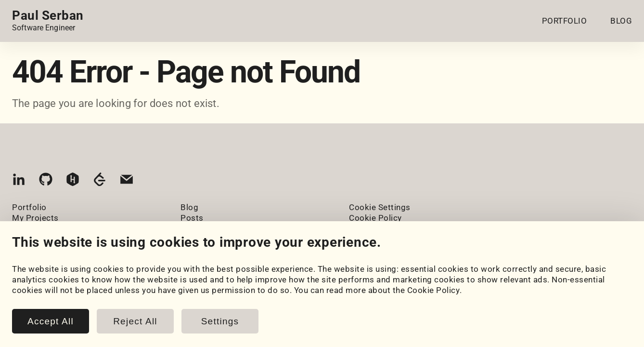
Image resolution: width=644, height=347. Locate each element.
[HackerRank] (73, 181)
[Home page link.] (48, 21)
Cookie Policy (434, 290)
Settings (220, 321)
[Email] (127, 181)
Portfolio (29, 207)
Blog (189, 207)
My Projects (35, 218)
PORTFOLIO (565, 21)
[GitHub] (46, 181)
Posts (192, 218)
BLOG (621, 21)
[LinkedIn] (19, 181)
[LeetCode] (100, 181)
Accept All (51, 321)
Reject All (135, 321)
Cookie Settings (380, 207)
